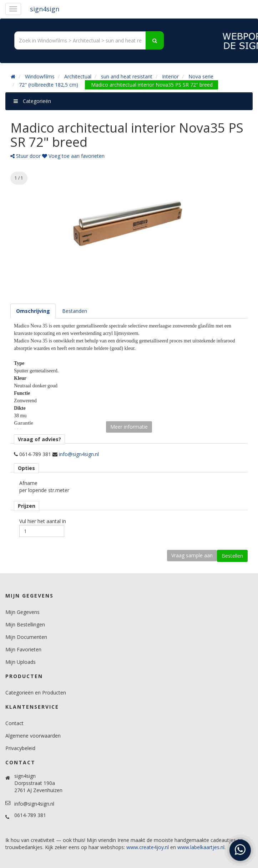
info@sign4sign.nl (79, 454)
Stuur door (26, 156)
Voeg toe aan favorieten (73, 156)
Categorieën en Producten (36, 693)
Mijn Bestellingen (25, 624)
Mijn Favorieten (23, 649)
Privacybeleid (20, 748)
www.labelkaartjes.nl (201, 847)
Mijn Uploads (21, 662)
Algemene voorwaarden (33, 736)
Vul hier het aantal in (43, 521)
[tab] (33, 311)
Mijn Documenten (26, 637)
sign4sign (45, 9)
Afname (28, 483)
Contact (14, 723)
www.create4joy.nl (148, 847)
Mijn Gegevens (22, 612)
